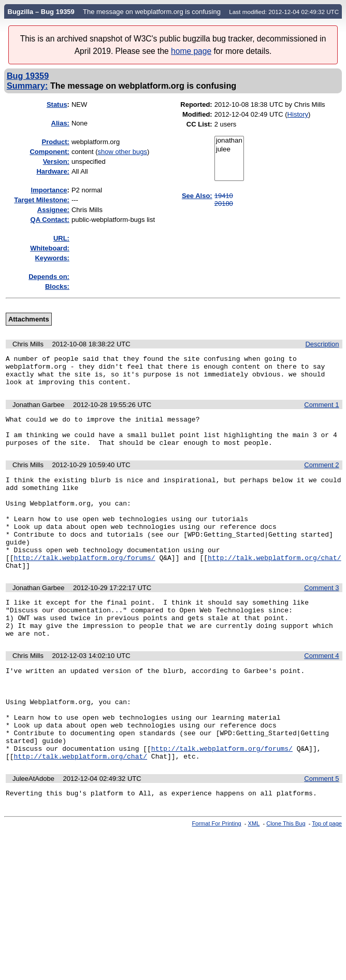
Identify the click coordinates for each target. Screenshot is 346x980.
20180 (224, 204)
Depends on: (49, 277)
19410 (224, 196)
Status (57, 104)
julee (229, 150)
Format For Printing (217, 883)
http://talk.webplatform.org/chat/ (274, 587)
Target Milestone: (42, 200)
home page (191, 51)
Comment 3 (321, 619)
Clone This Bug (286, 883)
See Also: (197, 196)
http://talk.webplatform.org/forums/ (85, 587)
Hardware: (53, 171)
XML (254, 883)
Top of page (327, 883)
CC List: (199, 124)
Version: (56, 162)
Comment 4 (321, 695)
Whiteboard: (50, 248)
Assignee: (53, 210)
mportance (49, 190)
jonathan (229, 141)
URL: (61, 238)
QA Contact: (50, 220)
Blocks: (57, 286)
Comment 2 (321, 477)
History (298, 114)
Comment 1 (321, 411)
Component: (49, 152)
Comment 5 (321, 836)
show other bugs (122, 152)
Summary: (27, 86)
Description (322, 344)
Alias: (60, 123)
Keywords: (52, 258)
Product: (56, 142)
